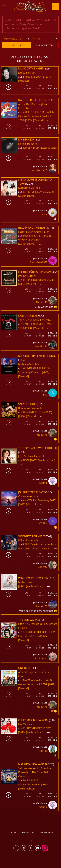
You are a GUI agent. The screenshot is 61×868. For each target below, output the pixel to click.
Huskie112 (41, 346)
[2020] (46, 372)
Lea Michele (25, 724)
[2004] (38, 240)
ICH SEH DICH (31, 148)
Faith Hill (39, 456)
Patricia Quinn (39, 624)
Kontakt (13, 832)
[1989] (29, 120)
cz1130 (43, 751)
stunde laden (16, 45)
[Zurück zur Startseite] (31, 6)
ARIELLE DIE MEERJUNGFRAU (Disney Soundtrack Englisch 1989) (37, 116)
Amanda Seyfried (28, 672)
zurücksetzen (45, 45)
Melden (53, 88)
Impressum (28, 832)
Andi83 (43, 523)
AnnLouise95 (40, 170)
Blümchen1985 (39, 262)
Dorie (44, 214)
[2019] (22, 732)
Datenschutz (46, 832)
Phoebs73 (42, 302)
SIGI (45, 395)
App (55, 6)
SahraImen (41, 658)
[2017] (22, 504)
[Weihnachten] (27, 196)
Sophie (43, 483)
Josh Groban (26, 456)
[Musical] (23, 81)
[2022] (50, 192)
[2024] (22, 284)
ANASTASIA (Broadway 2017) (40, 500)
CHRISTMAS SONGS (35, 192)
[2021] (22, 586)
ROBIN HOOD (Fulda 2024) (38, 280)
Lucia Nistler (25, 232)
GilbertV (43, 567)
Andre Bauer (41, 232)
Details (53, 86)
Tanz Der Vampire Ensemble (35, 320)
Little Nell (24, 624)
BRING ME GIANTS (34, 77)
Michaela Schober (29, 364)
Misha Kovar (25, 582)
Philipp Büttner (27, 276)
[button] (4, 6)
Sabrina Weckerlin (29, 768)
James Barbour (27, 73)
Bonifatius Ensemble (30, 408)
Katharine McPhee (29, 188)
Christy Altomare (28, 496)
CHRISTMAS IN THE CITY (37, 728)
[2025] (43, 148)
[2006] (22, 416)
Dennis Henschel (28, 144)
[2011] (48, 77)
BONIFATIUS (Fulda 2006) (38, 412)
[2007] (34, 460)
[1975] (44, 636)
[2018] (52, 684)
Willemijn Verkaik (28, 540)
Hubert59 (42, 606)
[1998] (29, 328)
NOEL (27, 460)
